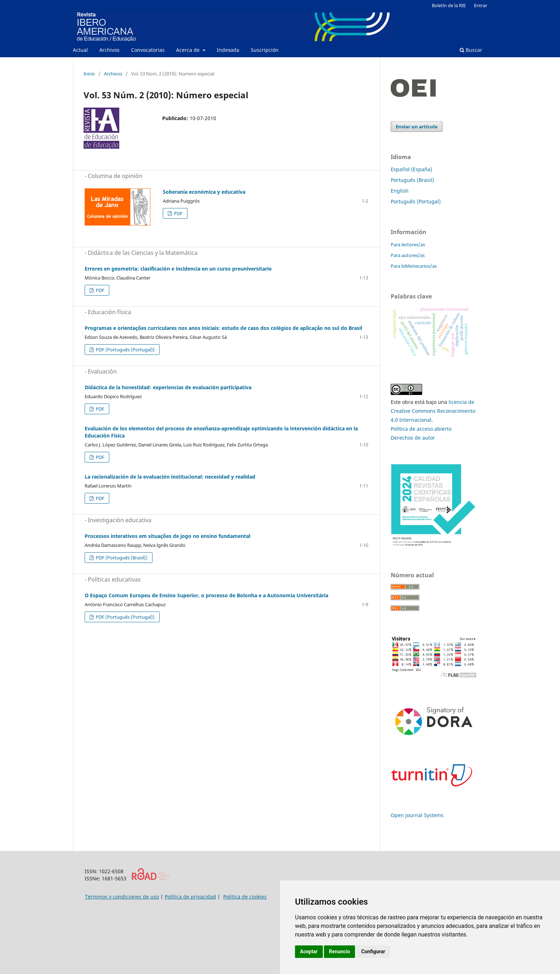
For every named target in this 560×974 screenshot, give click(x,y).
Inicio (89, 74)
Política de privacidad (190, 897)
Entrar (481, 5)
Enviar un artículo (417, 127)
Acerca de (189, 50)
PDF (178, 213)
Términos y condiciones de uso (122, 897)
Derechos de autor (413, 438)
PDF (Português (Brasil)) (121, 558)
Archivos (109, 50)
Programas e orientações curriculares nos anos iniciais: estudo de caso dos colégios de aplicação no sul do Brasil (223, 328)
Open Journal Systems (417, 815)
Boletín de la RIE (449, 5)
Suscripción (265, 50)
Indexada (228, 50)
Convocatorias (148, 50)
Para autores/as (408, 255)
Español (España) (411, 169)
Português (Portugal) (416, 201)
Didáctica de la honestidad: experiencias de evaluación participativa (168, 387)
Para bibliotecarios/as (414, 266)
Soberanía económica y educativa (204, 192)
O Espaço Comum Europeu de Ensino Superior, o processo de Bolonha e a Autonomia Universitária (206, 595)
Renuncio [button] (339, 951)
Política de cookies (245, 897)
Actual (80, 50)
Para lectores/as (408, 244)
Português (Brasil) (412, 180)
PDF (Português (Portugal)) (125, 350)
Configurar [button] (373, 951)
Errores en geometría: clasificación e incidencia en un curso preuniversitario (178, 269)
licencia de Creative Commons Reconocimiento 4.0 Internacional (433, 411)
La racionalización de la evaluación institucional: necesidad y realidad (170, 477)
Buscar (471, 50)
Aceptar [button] (309, 951)
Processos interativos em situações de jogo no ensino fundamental (167, 536)
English (400, 191)
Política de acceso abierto (421, 429)
